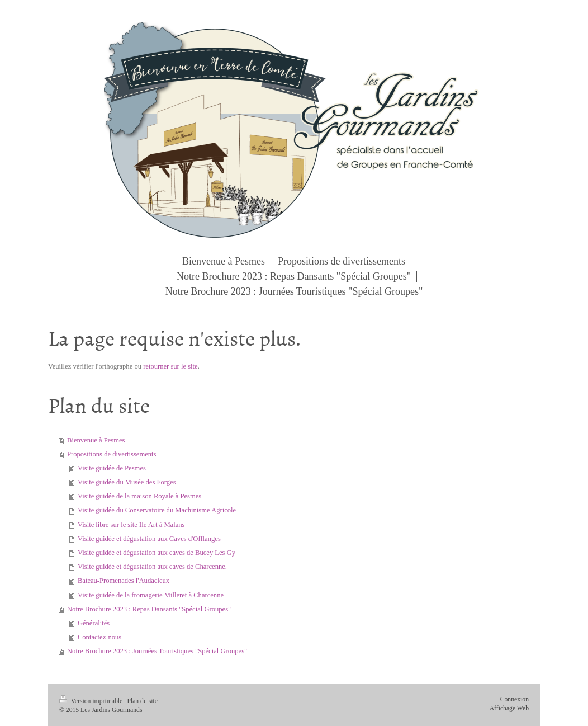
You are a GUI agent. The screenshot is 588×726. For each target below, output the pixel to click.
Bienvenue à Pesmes (96, 440)
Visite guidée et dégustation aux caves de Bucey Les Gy (157, 553)
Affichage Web (509, 708)
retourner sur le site (170, 366)
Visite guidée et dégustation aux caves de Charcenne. (152, 567)
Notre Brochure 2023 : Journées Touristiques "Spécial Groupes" (157, 651)
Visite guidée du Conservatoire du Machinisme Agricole (157, 510)
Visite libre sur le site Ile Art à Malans (131, 525)
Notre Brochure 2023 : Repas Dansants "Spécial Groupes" (149, 609)
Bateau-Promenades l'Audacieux (124, 581)
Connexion (514, 699)
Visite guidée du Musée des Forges (127, 482)
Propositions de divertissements (112, 454)
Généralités (94, 623)
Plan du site (142, 701)
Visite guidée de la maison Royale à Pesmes (139, 496)
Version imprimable (92, 701)
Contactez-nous (99, 637)
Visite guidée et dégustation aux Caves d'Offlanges (149, 539)
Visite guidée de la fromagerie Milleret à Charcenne (151, 595)
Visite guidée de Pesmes (112, 468)
